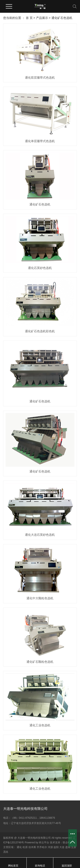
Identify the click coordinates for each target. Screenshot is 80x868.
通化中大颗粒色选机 (40, 598)
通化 (19, 847)
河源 (50, 847)
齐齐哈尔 (42, 847)
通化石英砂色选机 (40, 268)
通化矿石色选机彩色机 (40, 331)
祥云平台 (44, 843)
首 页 (29, 18)
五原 (74, 847)
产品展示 (42, 18)
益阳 (56, 847)
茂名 (6, 852)
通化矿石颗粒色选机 (40, 662)
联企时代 (68, 843)
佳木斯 (32, 847)
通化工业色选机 (40, 725)
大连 (62, 847)
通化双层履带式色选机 (40, 78)
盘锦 (68, 847)
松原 (25, 847)
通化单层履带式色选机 (40, 141)
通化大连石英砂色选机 (40, 535)
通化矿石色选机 (62, 18)
